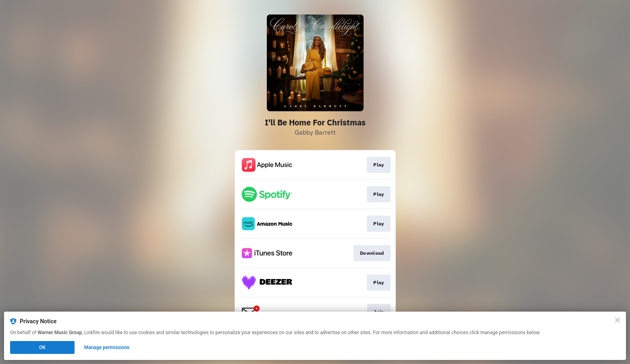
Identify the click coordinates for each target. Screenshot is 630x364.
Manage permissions (107, 347)
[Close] (618, 320)
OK (42, 347)
